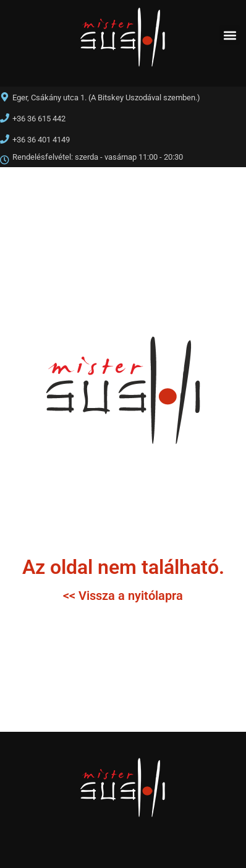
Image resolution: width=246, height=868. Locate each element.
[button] (230, 35)
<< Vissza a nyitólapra (123, 596)
